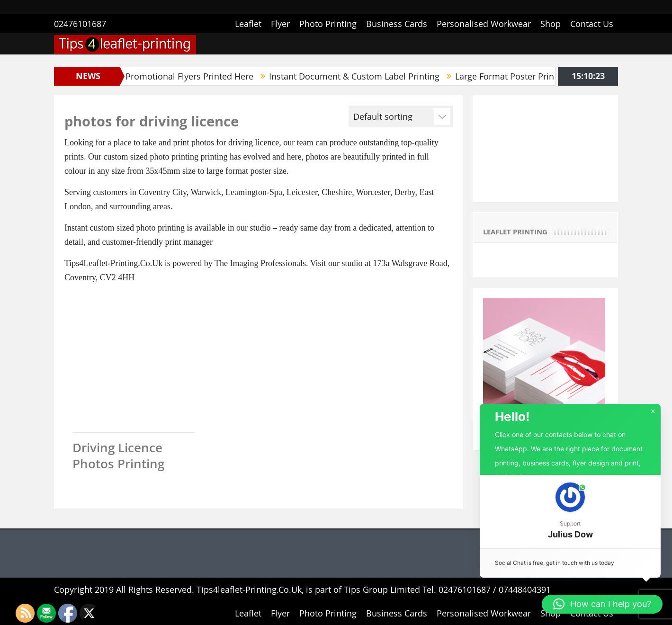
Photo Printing (328, 24)
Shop (551, 24)
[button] (570, 512)
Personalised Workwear (484, 24)
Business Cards (397, 24)
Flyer (280, 24)
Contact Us (592, 24)
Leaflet (248, 24)
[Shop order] (414, 116)
